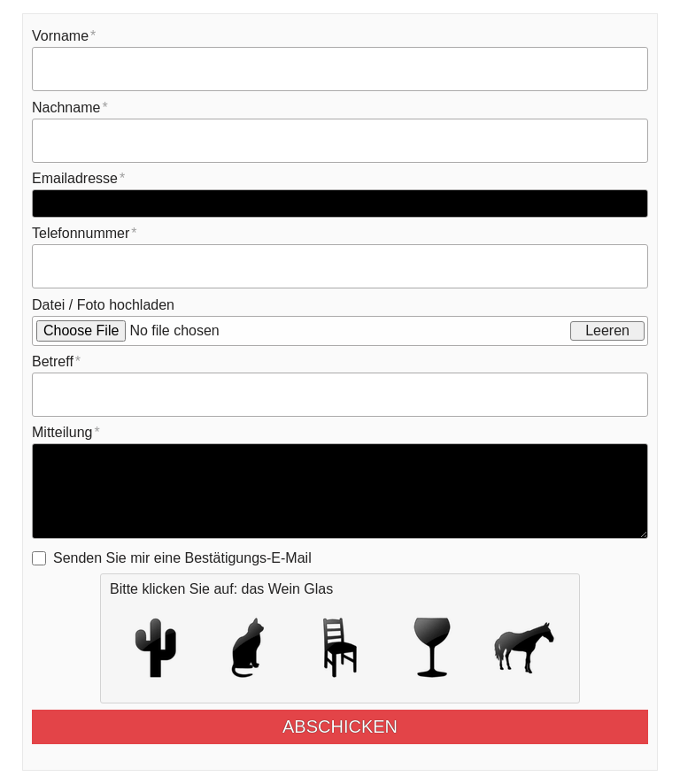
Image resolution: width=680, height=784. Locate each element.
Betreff (53, 361)
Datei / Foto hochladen (103, 305)
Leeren (607, 331)
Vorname (60, 36)
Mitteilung (62, 432)
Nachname (66, 108)
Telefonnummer (81, 233)
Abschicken (354, 726)
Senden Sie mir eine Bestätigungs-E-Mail (182, 558)
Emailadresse (75, 178)
